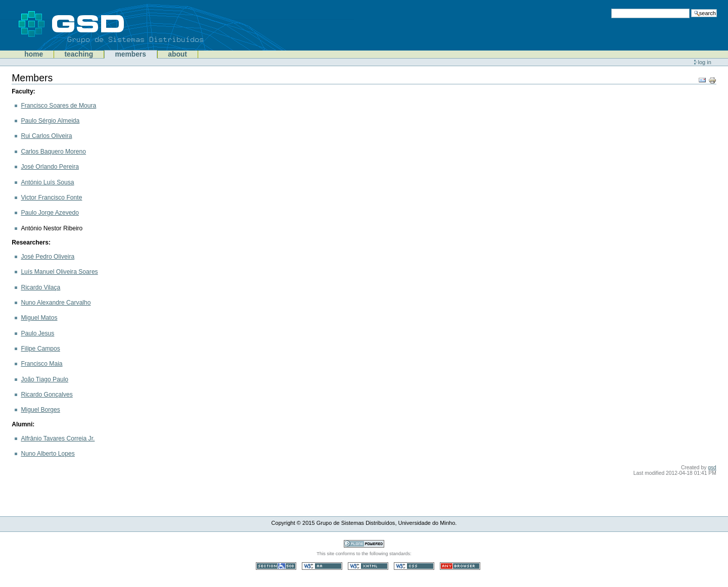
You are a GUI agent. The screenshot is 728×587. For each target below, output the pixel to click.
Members (131, 54)
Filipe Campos (40, 349)
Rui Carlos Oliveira (46, 136)
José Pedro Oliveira (48, 257)
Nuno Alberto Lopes (48, 454)
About (177, 54)
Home (34, 54)
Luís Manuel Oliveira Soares (59, 272)
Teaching (79, 54)
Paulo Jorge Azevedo (50, 213)
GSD (126, 25)
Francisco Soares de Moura (58, 106)
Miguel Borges (40, 410)
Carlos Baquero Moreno (53, 152)
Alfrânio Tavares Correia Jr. (58, 438)
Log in (705, 62)
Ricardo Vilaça (40, 287)
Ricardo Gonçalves (47, 395)
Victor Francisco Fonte (51, 198)
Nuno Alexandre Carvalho (56, 303)
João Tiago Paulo (44, 379)
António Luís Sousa (47, 182)
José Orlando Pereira (50, 167)
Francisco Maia (41, 364)
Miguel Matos (39, 318)
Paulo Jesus (37, 333)
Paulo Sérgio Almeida (50, 121)
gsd (712, 468)
